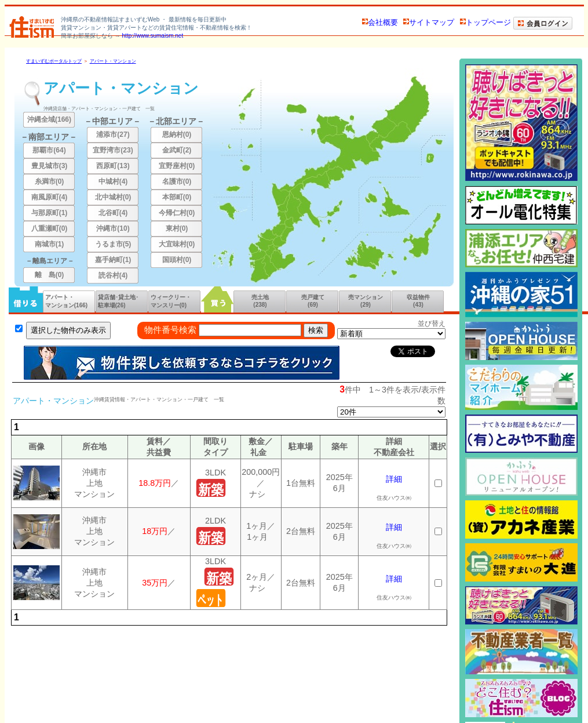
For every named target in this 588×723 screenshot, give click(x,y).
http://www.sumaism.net (153, 36)
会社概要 (380, 22)
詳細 (394, 479)
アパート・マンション (113, 61)
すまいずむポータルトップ (54, 61)
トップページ (485, 22)
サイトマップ (429, 22)
